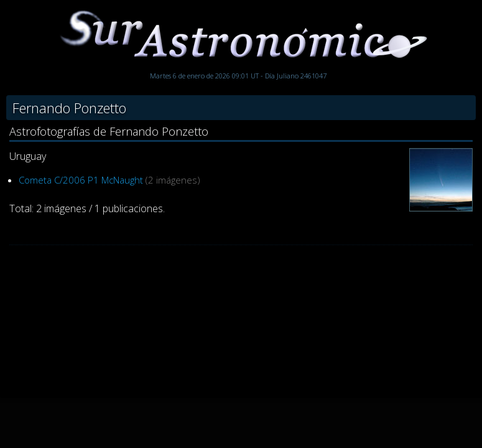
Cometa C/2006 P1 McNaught (81, 180)
